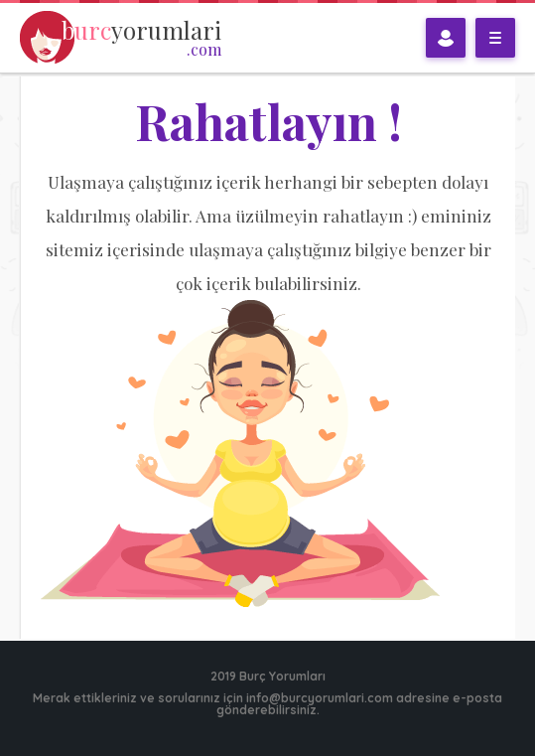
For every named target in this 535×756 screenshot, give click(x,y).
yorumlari (141, 38)
